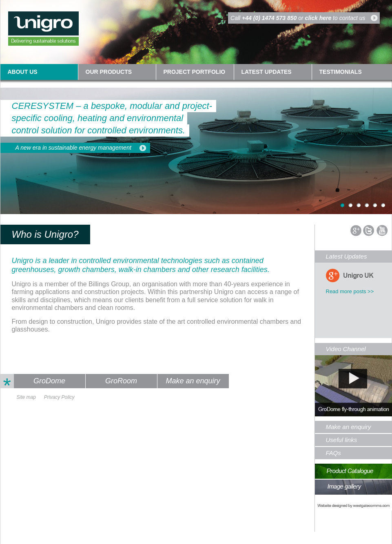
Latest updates (267, 72)
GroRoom (121, 381)
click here (318, 18)
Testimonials (341, 72)
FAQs (333, 453)
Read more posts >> (350, 291)
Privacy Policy (59, 397)
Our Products (109, 72)
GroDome (49, 381)
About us (23, 72)
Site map (26, 397)
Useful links (342, 440)
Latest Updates (347, 256)
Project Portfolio (195, 72)
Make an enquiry (193, 381)
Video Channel (346, 349)
